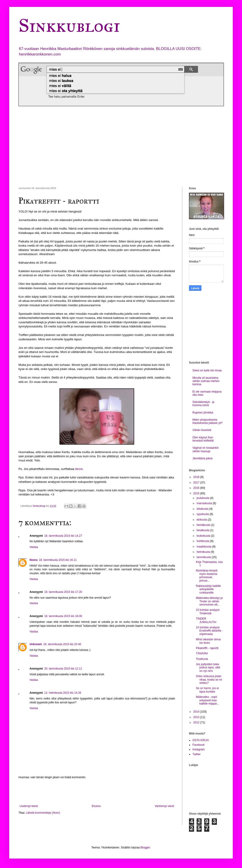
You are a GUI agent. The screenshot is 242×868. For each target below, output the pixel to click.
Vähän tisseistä (202, 430)
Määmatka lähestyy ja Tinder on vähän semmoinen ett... (209, 601)
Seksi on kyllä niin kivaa (207, 370)
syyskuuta (203, 514)
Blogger (145, 848)
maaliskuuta (204, 547)
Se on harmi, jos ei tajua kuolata (207, 690)
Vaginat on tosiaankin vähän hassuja (206, 449)
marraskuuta (205, 503)
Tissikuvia (202, 659)
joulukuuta (203, 498)
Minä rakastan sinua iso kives (208, 641)
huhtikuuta (203, 541)
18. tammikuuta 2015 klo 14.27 (63, 536)
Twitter (196, 754)
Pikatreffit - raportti (207, 648)
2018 (197, 477)
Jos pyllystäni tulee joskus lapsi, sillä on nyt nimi (208, 668)
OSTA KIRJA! (201, 740)
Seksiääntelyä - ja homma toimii (203, 404)
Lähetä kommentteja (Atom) (43, 813)
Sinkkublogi (69, 26)
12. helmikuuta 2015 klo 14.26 (63, 693)
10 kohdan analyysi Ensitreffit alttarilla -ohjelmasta (209, 631)
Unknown (36, 644)
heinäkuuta (204, 525)
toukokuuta (204, 536)
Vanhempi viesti (164, 806)
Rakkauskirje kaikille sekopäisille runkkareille (208, 589)
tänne (79, 469)
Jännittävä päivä (202, 458)
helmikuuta (204, 552)
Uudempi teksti (29, 806)
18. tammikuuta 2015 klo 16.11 (58, 560)
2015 (197, 493)
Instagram (199, 749)
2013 (197, 717)
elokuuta (202, 520)
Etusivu (96, 806)
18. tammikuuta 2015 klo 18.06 (63, 616)
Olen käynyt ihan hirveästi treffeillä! (203, 439)
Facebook (199, 745)
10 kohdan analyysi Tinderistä (208, 612)
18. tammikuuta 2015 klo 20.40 (62, 644)
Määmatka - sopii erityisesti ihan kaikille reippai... (207, 700)
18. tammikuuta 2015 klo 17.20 (63, 592)
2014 (197, 712)
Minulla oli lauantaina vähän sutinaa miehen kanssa (206, 381)
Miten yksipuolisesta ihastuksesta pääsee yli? (208, 421)
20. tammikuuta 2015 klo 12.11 (63, 669)
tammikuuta (204, 557)
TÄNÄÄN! (202, 653)
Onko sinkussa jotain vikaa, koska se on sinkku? (209, 680)
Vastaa (34, 547)
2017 (197, 483)
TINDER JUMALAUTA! (206, 620)
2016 (197, 488)
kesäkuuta (203, 530)
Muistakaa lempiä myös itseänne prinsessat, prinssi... (207, 575)
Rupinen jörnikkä (203, 413)
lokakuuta (203, 509)
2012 (197, 722)
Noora (34, 560)
